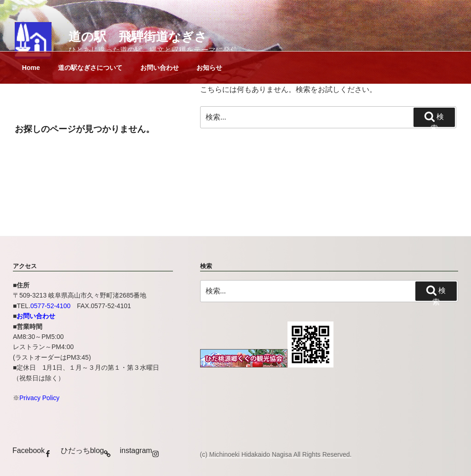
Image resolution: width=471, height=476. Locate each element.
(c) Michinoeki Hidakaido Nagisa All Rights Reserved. (276, 454)
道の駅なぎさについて (90, 68)
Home (31, 68)
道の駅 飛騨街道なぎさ (138, 37)
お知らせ (209, 68)
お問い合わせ (160, 68)
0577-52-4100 (50, 306)
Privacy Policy (39, 398)
